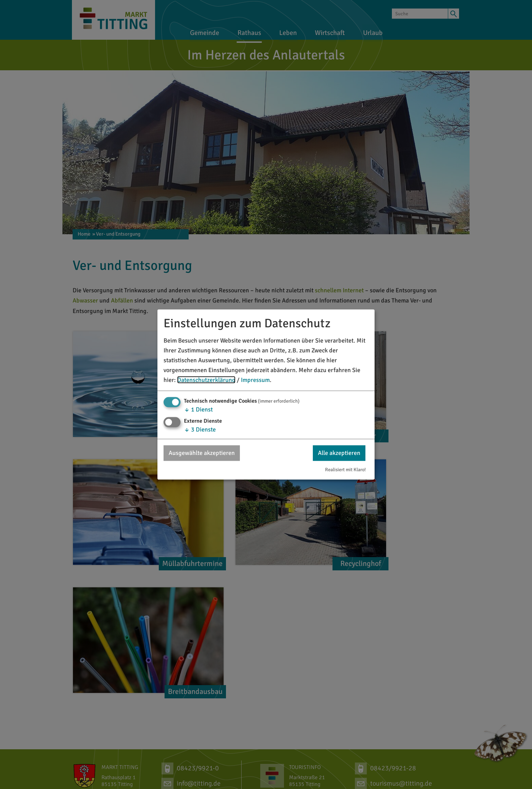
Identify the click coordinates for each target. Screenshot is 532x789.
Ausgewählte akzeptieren (202, 453)
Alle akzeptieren (339, 453)
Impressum (255, 380)
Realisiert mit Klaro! (345, 469)
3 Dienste (200, 429)
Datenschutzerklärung (206, 380)
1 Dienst (198, 409)
